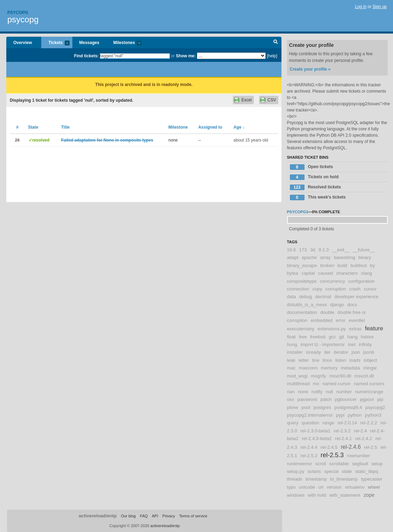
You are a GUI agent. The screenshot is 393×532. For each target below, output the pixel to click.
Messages (89, 43)
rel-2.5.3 (332, 455)
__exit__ (341, 250)
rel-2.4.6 (351, 447)
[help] (272, 56)
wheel (374, 487)
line (316, 360)
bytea (293, 273)
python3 (373, 415)
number (344, 392)
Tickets (55, 43)
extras (355, 329)
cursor (370, 289)
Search (276, 43)
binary (365, 257)
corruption (336, 289)
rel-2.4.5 (329, 447)
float (291, 337)
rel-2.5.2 (309, 456)
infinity (365, 344)
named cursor (337, 384)
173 (303, 250)
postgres (322, 407)
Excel (246, 100)
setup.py (296, 471)
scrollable (339, 464)
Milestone (178, 127)
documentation (302, 312)
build (342, 265)
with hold (317, 495)
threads (295, 479)
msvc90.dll (340, 376)
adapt (293, 257)
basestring (345, 257)
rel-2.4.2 (364, 438)
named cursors (369, 384)
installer (295, 352)
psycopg (23, 19)
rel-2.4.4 (309, 447)
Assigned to (210, 127)
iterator (341, 352)
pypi (340, 415)
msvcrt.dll (364, 376)
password (307, 399)
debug (306, 297)
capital (308, 273)
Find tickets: (87, 56)
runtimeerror (300, 464)
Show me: (186, 56)
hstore (367, 337)
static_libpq (367, 471)
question (310, 423)
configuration (362, 281)
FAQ (144, 516)
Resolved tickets (316, 187)
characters (347, 273)
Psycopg (18, 13)
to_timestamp (344, 479)
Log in (361, 7)
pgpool (367, 399)
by (372, 265)
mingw (370, 368)
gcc (332, 337)
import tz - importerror (323, 344)
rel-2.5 (370, 447)
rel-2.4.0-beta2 (317, 438)
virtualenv (355, 487)
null (329, 392)
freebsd (318, 337)
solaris (314, 471)
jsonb (369, 352)
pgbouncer (346, 399)
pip (380, 399)
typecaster (372, 479)
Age (239, 127)
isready (313, 352)
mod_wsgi (297, 376)
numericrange (369, 392)
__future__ (364, 250)
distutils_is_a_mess (307, 305)
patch (326, 399)
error (341, 320)
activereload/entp (98, 516)
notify (317, 392)
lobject (370, 360)
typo (291, 487)
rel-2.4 (360, 431)
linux (327, 360)
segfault (360, 464)
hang (352, 337)
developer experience (356, 297)
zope (369, 495)
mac (291, 368)
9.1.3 (324, 250)
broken (327, 265)
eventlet (357, 320)
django (337, 305)
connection (298, 289)
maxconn (308, 368)
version (334, 487)
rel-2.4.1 (343, 438)
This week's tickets (318, 197)
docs (352, 305)
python (355, 415)
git (342, 337)
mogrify (318, 376)
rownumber (358, 456)
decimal (323, 297)
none (303, 392)
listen (341, 360)
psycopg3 (298, 212)
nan (291, 392)
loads (355, 360)
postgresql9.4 (348, 407)
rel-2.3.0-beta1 (315, 431)
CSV (272, 100)
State (33, 127)
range (328, 423)
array (325, 257)
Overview (23, 43)
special (331, 471)
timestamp (316, 479)
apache (309, 257)
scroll (321, 464)
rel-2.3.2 (342, 431)
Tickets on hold (314, 177)
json (356, 352)
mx (316, 384)
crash (355, 289)
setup (377, 464)
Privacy (169, 516)
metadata (351, 368)
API (155, 516)
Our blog (128, 516)
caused (326, 273)
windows (296, 495)
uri (321, 487)
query (293, 423)
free (303, 337)
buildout (359, 265)
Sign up (380, 7)
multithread (298, 384)
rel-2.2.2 (369, 423)
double (327, 312)
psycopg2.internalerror (310, 415)
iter (327, 352)
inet (352, 344)
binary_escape (302, 265)
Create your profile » (310, 69)
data (292, 297)
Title (65, 127)
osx (291, 399)
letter (304, 360)
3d (313, 250)
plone (293, 407)
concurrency (333, 281)
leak (291, 360)
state (347, 471)
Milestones (124, 43)
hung (292, 344)
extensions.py (332, 329)
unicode (307, 487)
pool (306, 407)
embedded (322, 320)
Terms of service (193, 516)
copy (317, 289)
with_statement (345, 495)
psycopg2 (375, 407)
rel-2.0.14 (347, 423)
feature (374, 328)
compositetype (302, 281)
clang (366, 273)
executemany (301, 329)
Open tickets (312, 167)
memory (329, 368)
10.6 (292, 250)
